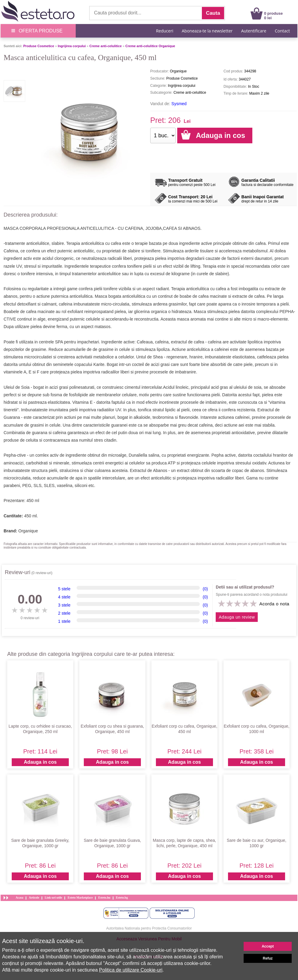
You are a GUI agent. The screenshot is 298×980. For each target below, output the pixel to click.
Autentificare (254, 31)
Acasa (20, 898)
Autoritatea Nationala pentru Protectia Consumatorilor (149, 928)
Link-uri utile (53, 898)
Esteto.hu (104, 898)
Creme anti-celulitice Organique (150, 46)
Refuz (268, 958)
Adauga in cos (40, 762)
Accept (268, 946)
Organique (28, 531)
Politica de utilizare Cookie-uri (131, 970)
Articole (34, 898)
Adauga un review (237, 617)
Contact (282, 31)
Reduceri (164, 31)
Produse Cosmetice (39, 46)
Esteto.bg (122, 898)
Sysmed (179, 104)
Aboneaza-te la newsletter (207, 31)
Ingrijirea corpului (72, 46)
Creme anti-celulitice (105, 46)
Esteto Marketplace (80, 898)
